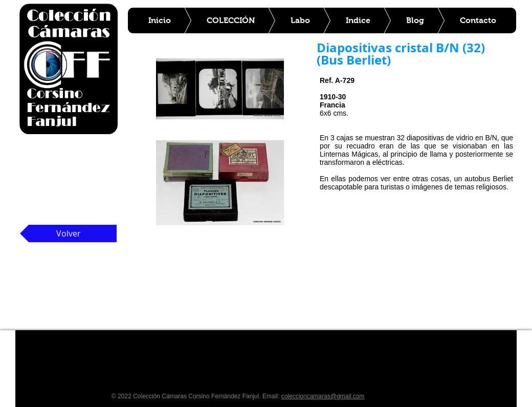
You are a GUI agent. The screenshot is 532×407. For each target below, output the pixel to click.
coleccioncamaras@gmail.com (323, 396)
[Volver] (68, 233)
